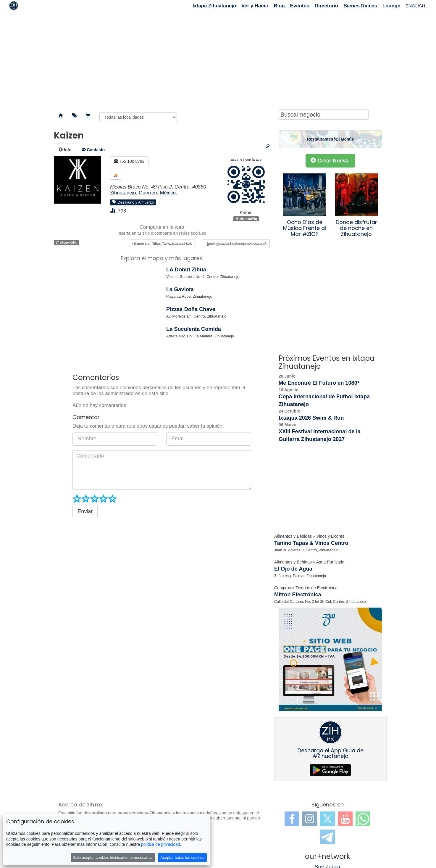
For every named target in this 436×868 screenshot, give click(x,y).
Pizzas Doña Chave (191, 309)
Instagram (310, 819)
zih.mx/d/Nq (246, 219)
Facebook (292, 819)
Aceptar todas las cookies (182, 857)
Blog (279, 6)
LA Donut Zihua (186, 270)
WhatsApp (363, 819)
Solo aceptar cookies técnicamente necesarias (113, 857)
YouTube (345, 819)
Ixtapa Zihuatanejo (214, 6)
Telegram (327, 837)
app (259, 160)
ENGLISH (415, 6)
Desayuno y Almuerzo (133, 202)
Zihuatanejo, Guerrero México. (144, 193)
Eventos (300, 6)
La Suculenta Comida (194, 329)
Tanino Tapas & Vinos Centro (311, 543)
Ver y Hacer (255, 6)
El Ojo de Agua (293, 569)
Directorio (326, 6)
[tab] (65, 150)
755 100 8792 (129, 161)
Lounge (391, 6)
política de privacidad (161, 844)
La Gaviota (180, 289)
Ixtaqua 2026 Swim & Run (311, 418)
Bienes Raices (360, 6)
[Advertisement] (218, 59)
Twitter (327, 819)
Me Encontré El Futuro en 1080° (319, 383)
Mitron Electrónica (298, 595)
